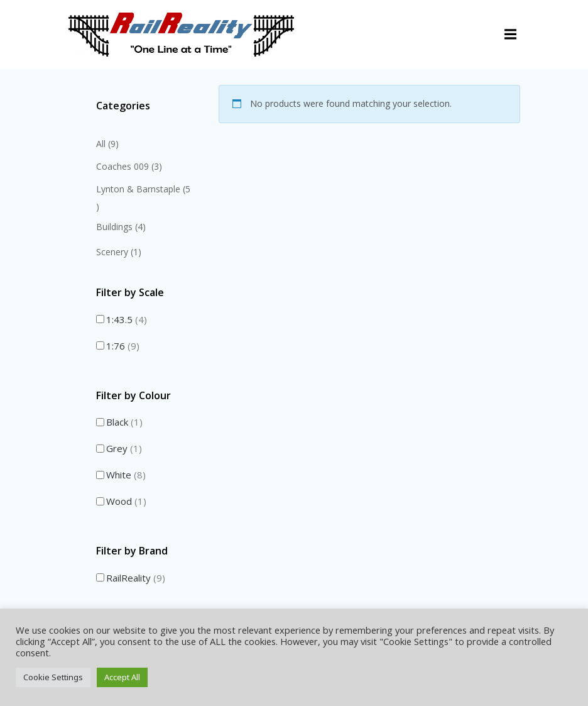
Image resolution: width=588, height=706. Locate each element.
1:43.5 (127, 319)
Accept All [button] (122, 677)
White (126, 475)
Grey (124, 448)
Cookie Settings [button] (53, 677)
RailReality (136, 577)
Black (124, 422)
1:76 (123, 345)
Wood (126, 501)
